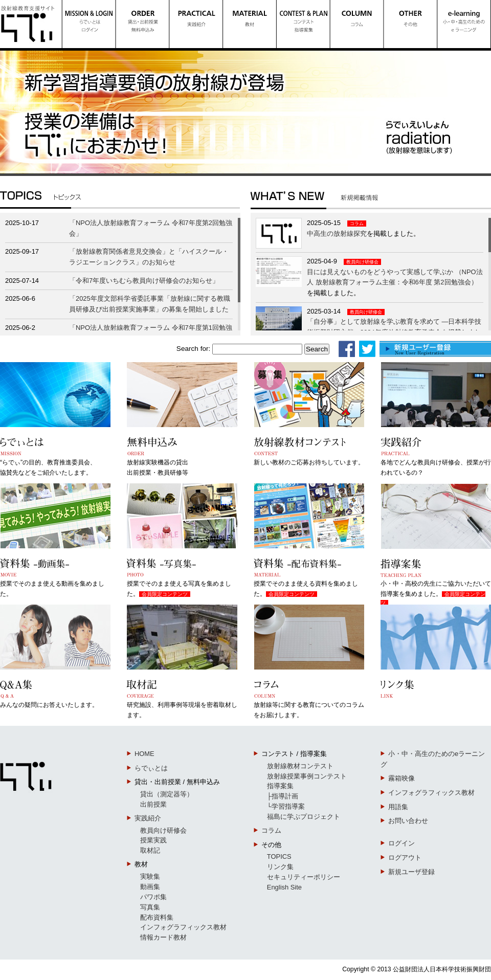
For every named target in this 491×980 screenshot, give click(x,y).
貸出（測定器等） (167, 794)
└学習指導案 (286, 806)
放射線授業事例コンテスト (307, 776)
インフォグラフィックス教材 (183, 927)
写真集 (150, 907)
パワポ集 (153, 897)
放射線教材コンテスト (300, 766)
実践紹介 (148, 818)
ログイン (401, 843)
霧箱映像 (401, 778)
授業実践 (153, 840)
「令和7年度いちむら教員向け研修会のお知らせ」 (144, 281)
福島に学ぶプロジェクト (304, 817)
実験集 (150, 876)
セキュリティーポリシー (304, 877)
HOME (144, 754)
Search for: (194, 349)
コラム (357, 224)
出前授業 (153, 804)
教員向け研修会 (362, 262)
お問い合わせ (408, 821)
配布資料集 (157, 917)
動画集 (150, 887)
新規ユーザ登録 (411, 872)
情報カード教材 (163, 937)
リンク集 (280, 867)
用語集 (398, 807)
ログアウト (405, 857)
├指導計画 (283, 796)
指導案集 (280, 786)
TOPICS (279, 856)
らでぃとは (151, 768)
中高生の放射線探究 (337, 233)
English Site (284, 887)
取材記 (150, 850)
